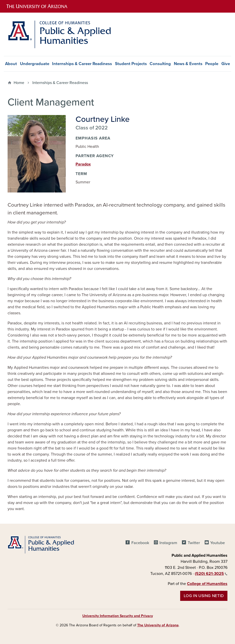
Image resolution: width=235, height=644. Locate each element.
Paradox (83, 164)
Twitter (194, 543)
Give (226, 64)
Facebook (140, 543)
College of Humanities (207, 584)
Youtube (218, 543)
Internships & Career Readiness (82, 64)
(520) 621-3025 (211, 574)
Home (19, 83)
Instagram (168, 543)
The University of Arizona (158, 625)
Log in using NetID (204, 596)
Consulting (160, 64)
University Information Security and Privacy (118, 616)
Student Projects (131, 64)
